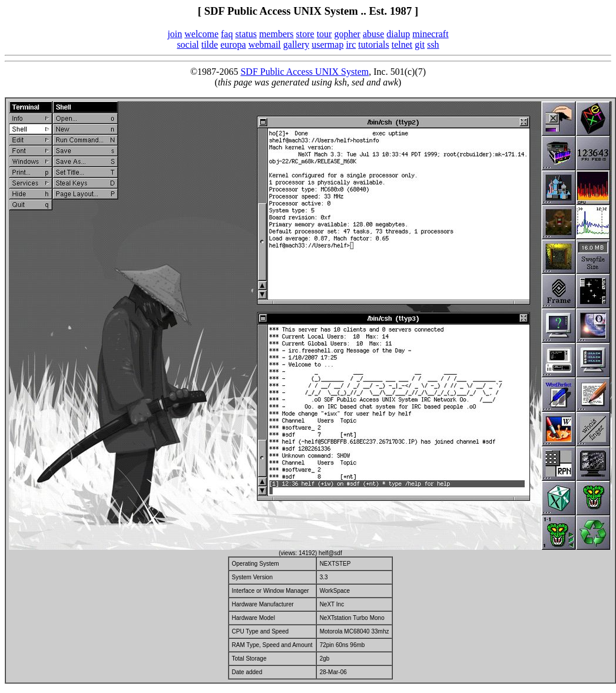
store (305, 34)
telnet (402, 44)
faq (227, 34)
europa (233, 44)
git (420, 44)
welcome (201, 34)
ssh (433, 44)
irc (351, 44)
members (276, 34)
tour (324, 34)
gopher (347, 34)
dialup (398, 34)
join (175, 34)
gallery (296, 44)
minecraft (430, 34)
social (188, 44)
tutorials (373, 44)
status (246, 34)
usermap (327, 44)
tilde (210, 44)
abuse (373, 34)
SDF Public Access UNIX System (304, 72)
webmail (265, 44)
